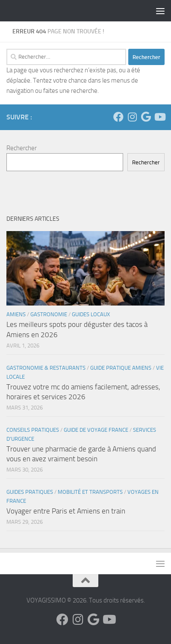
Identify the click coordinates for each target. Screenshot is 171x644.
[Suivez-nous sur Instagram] (132, 117)
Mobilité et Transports (90, 492)
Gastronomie (49, 314)
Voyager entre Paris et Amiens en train (66, 511)
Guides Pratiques (30, 492)
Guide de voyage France (96, 430)
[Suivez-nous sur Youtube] (159, 117)
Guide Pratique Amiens (121, 368)
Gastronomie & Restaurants (46, 368)
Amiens (16, 314)
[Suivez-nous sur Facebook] (118, 117)
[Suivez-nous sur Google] (146, 117)
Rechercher (22, 148)
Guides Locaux (91, 314)
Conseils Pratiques (33, 430)
